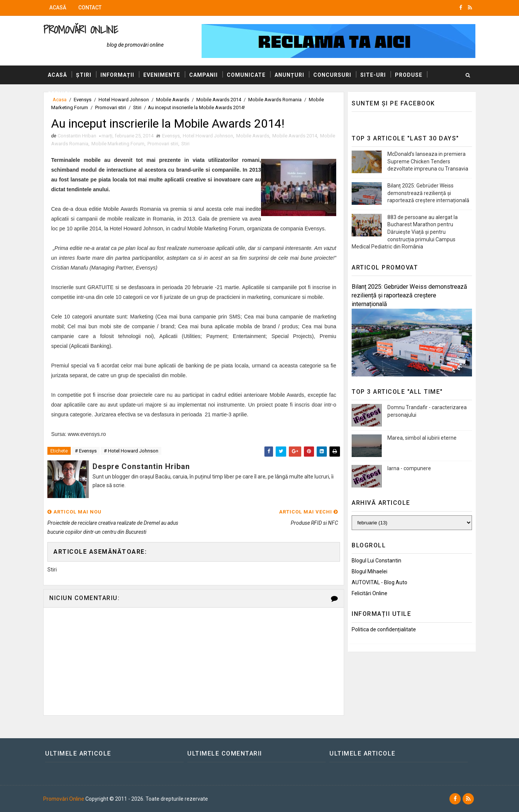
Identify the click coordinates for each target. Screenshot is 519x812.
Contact (90, 8)
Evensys (171, 136)
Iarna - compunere (409, 468)
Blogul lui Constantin (376, 561)
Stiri (137, 107)
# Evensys (86, 451)
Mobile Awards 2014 (295, 136)
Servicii (60, 94)
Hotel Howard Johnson (208, 136)
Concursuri (332, 75)
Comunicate (246, 75)
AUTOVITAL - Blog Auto (379, 582)
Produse (409, 75)
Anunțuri (289, 75)
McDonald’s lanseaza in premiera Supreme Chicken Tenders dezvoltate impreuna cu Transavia (428, 161)
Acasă (58, 8)
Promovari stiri (111, 107)
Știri (84, 75)
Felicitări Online (370, 593)
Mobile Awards (253, 136)
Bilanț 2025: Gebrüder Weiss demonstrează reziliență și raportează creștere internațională (428, 193)
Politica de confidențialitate (384, 629)
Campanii (203, 75)
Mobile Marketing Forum (118, 144)
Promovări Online (81, 30)
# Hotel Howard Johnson (131, 451)
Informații (117, 75)
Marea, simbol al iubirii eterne (422, 438)
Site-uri (373, 75)
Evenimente (162, 75)
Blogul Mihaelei (370, 571)
